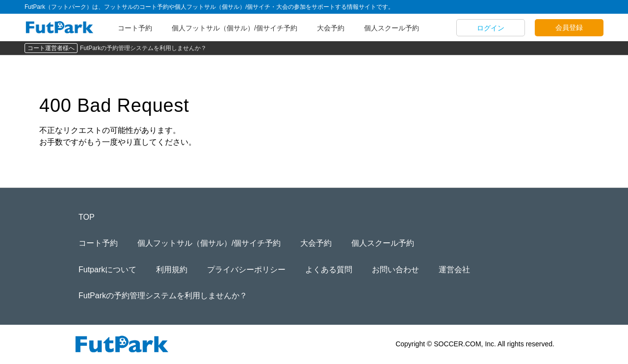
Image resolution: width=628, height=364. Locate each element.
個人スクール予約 (392, 28)
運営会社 (454, 270)
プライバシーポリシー (246, 270)
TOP (87, 217)
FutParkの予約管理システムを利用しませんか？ (143, 48)
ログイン (491, 28)
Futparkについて (107, 270)
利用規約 (172, 270)
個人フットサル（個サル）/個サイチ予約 (235, 28)
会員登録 (569, 27)
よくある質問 (329, 270)
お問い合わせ (395, 270)
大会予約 (331, 28)
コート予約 (135, 28)
